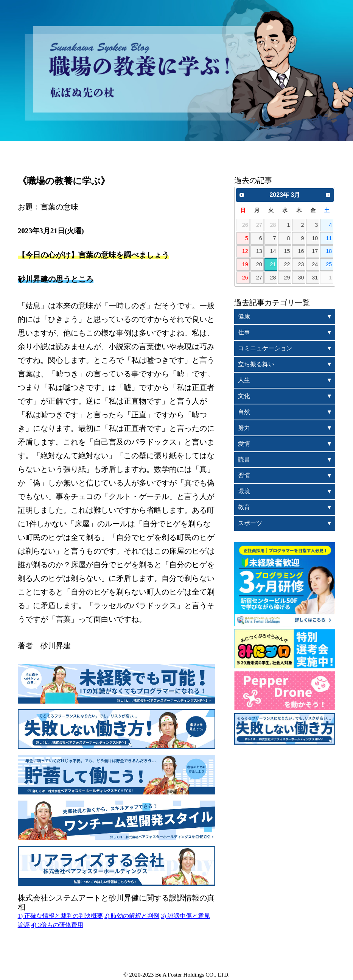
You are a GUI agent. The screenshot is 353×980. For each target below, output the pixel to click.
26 (245, 278)
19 (245, 264)
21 (273, 264)
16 (301, 251)
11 (329, 238)
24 (315, 264)
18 (329, 251)
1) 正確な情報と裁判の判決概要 (60, 916)
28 (273, 278)
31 (315, 278)
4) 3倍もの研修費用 (57, 925)
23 (301, 264)
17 (315, 251)
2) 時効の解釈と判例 (132, 916)
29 (287, 278)
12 (245, 251)
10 (315, 238)
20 (259, 264)
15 (287, 251)
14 (273, 251)
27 (259, 278)
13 (259, 251)
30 (301, 278)
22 (287, 264)
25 (329, 264)
